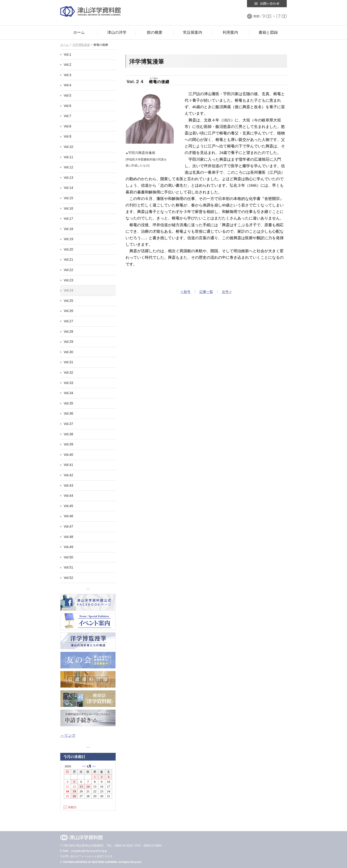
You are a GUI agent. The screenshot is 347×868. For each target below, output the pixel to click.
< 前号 (186, 292)
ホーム (65, 45)
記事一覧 (206, 292)
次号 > (227, 292)
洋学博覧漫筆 (81, 45)
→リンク (68, 735)
